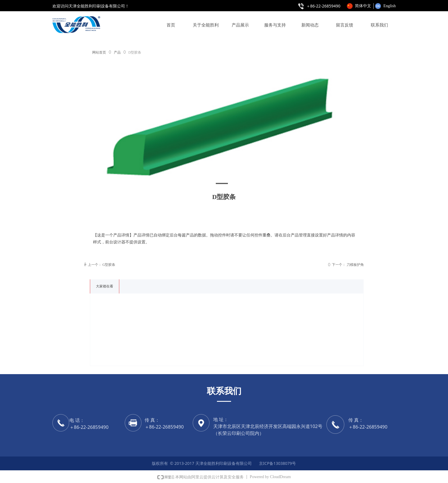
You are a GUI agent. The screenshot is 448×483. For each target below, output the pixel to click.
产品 (117, 52)
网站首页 (99, 52)
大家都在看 (105, 286)
